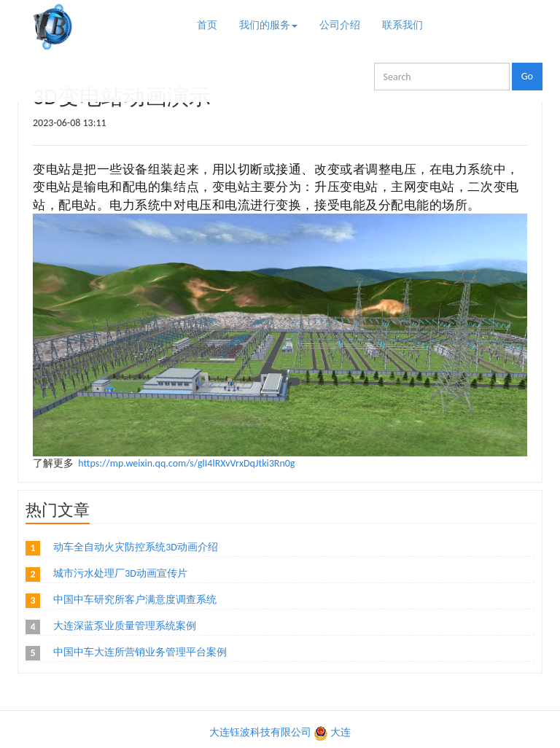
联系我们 (402, 25)
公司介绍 (340, 25)
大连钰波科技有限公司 (260, 732)
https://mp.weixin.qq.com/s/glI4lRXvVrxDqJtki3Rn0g (186, 463)
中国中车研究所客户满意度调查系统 (135, 600)
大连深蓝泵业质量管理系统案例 (125, 626)
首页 (207, 25)
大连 (341, 732)
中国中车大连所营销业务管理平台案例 (140, 652)
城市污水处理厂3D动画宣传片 (120, 573)
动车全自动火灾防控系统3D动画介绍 (136, 547)
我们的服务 (268, 25)
